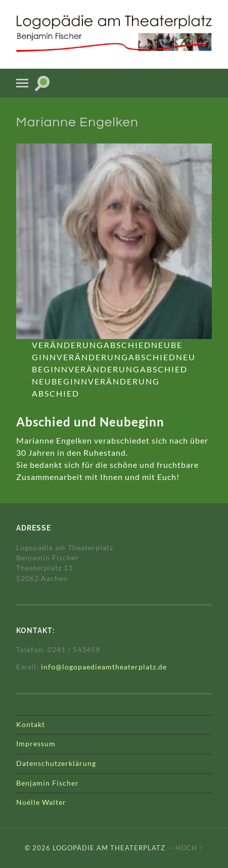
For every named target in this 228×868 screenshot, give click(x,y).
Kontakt (31, 725)
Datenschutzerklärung (56, 763)
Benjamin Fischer (48, 783)
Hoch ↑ (189, 848)
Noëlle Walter (41, 802)
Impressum (36, 744)
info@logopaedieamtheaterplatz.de (104, 667)
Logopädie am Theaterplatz (109, 848)
